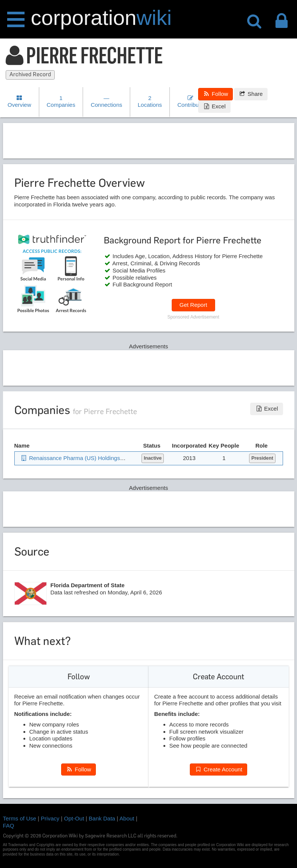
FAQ (9, 826)
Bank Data (102, 818)
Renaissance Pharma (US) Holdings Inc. (76, 458)
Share (251, 94)
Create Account (219, 769)
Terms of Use (20, 818)
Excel (214, 106)
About (127, 818)
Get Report (193, 305)
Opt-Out (74, 818)
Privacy (50, 818)
